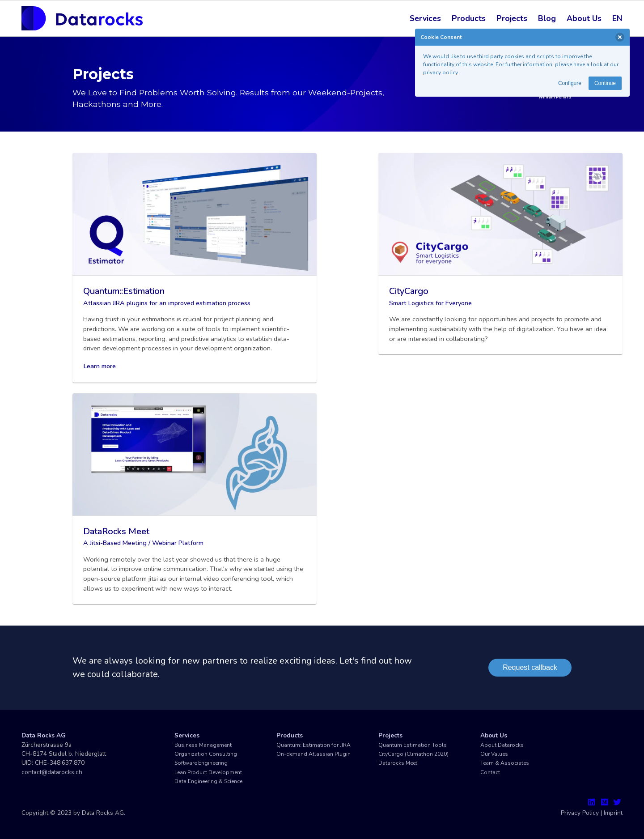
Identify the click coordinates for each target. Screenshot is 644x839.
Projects (512, 18)
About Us (584, 18)
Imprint (613, 813)
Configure (570, 83)
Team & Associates (505, 763)
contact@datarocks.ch (52, 772)
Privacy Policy (580, 813)
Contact (490, 772)
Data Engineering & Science (208, 781)
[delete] (620, 37)
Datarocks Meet (398, 763)
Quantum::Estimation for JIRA (314, 745)
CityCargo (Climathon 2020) (413, 754)
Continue (605, 83)
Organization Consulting (206, 754)
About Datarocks (502, 745)
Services (425, 18)
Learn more (100, 366)
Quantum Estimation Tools (413, 745)
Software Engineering (201, 763)
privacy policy (440, 72)
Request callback (530, 667)
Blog (547, 18)
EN (617, 18)
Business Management (203, 745)
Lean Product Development (208, 772)
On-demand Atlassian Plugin (314, 754)
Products (469, 18)
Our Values (494, 754)
